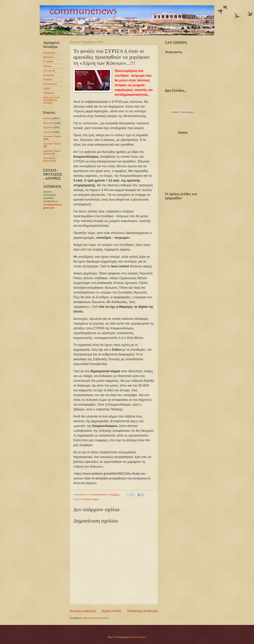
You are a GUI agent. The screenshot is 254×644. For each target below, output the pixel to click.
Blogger (142, 637)
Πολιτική (47, 118)
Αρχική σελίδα (111, 611)
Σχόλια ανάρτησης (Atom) (96, 618)
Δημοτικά (48, 127)
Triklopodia (49, 93)
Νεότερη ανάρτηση (83, 611)
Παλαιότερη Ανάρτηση (142, 611)
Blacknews (49, 57)
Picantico (48, 80)
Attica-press (49, 53)
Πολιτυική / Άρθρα (52, 136)
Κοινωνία (48, 132)
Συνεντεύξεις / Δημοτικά (50, 159)
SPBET (47, 89)
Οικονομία (48, 123)
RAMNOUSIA (50, 84)
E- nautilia (48, 62)
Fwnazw (47, 66)
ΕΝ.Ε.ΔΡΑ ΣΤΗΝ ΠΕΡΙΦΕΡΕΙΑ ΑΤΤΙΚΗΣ (52, 100)
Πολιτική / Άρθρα (90, 499)
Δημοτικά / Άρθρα (52, 144)
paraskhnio (49, 75)
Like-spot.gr (49, 71)
